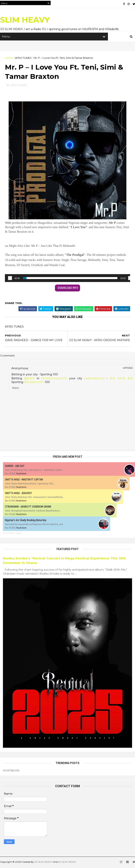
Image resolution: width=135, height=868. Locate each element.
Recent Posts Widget (12, 534)
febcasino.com (34, 383)
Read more (21, 474)
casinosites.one (94, 379)
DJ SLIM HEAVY (43, 863)
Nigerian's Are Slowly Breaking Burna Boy (26, 521)
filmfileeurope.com (54, 379)
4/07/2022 (128, 368)
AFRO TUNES (23, 58)
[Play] (10, 279)
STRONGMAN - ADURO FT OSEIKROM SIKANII (28, 507)
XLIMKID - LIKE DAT (15, 467)
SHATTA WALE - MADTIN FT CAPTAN (24, 480)
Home (9, 58)
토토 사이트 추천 (121, 379)
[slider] (70, 279)
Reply (16, 389)
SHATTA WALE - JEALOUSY (18, 494)
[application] (67, 279)
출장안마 (29, 379)
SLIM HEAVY (25, 20)
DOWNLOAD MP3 (68, 289)
